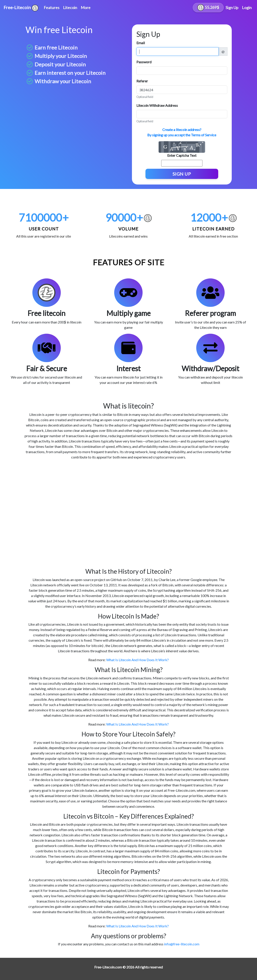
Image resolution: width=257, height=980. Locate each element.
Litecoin (70, 8)
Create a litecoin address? (182, 130)
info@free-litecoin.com (182, 944)
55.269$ (208, 8)
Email (141, 43)
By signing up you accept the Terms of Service (182, 135)
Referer (142, 81)
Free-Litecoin (21, 8)
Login (247, 8)
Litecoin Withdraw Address (157, 105)
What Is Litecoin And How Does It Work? (137, 660)
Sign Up (232, 8)
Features (52, 8)
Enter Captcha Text (182, 155)
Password (144, 62)
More (86, 8)
